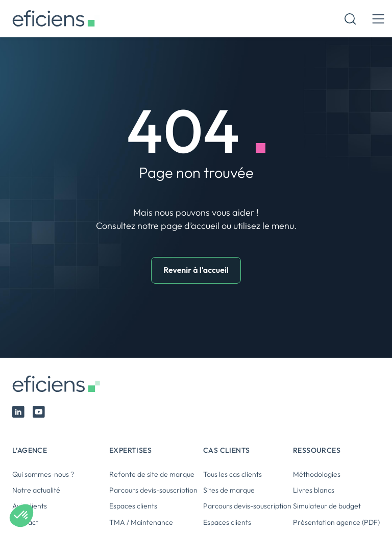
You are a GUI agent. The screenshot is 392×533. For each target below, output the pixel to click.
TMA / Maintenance (141, 522)
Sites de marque (229, 490)
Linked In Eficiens (18, 412)
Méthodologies (317, 474)
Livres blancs (314, 490)
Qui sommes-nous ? (43, 474)
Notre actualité (36, 490)
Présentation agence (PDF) (336, 522)
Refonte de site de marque (152, 474)
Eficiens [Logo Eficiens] (58, 384)
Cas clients (226, 450)
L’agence (30, 450)
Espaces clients (133, 506)
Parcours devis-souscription (153, 490)
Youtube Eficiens (39, 412)
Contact (25, 522)
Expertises (130, 450)
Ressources (317, 450)
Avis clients (30, 506)
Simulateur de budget (327, 506)
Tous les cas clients (232, 474)
